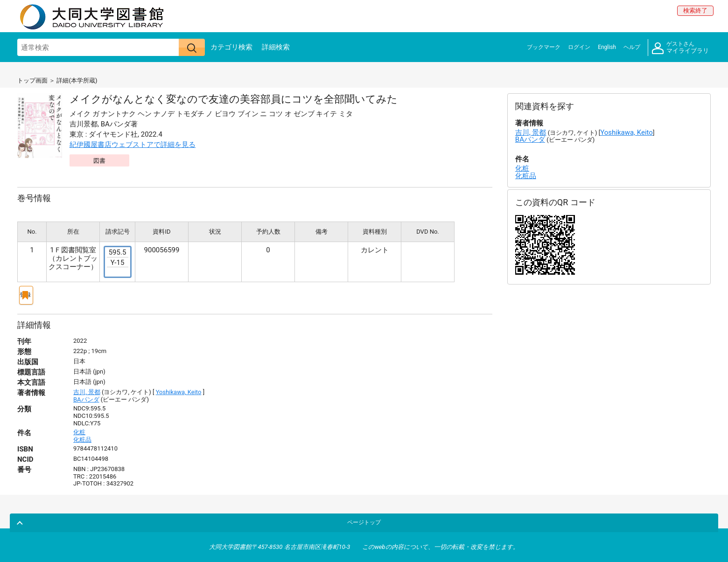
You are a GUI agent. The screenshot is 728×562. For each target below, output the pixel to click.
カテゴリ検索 (231, 47)
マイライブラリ (680, 48)
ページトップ (689, 517)
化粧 (79, 428)
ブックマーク (544, 47)
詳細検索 (276, 47)
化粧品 (82, 436)
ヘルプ (632, 47)
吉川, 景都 (87, 388)
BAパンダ (86, 396)
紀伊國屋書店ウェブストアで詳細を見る (133, 145)
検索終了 (695, 10)
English (607, 47)
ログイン (579, 47)
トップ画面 (32, 80)
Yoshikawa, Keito (179, 388)
